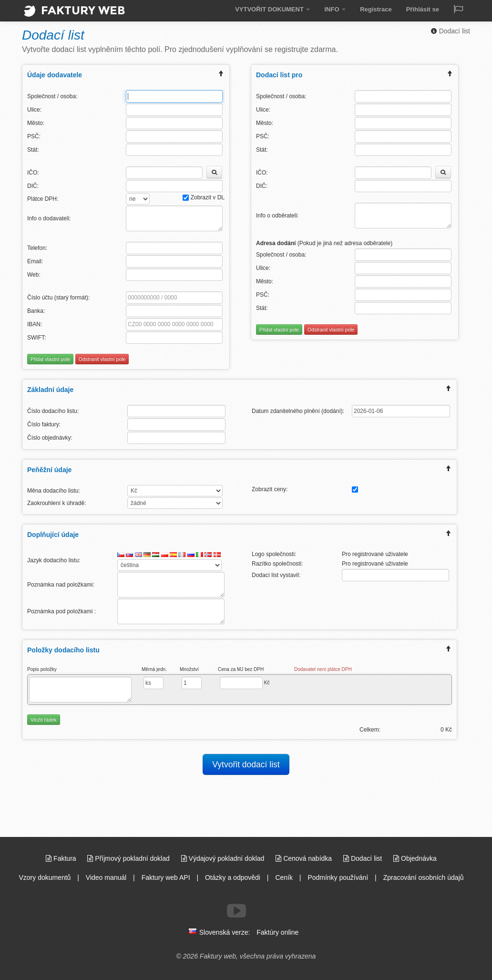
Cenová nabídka (305, 858)
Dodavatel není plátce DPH (323, 669)
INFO (335, 9)
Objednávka (415, 858)
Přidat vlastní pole (50, 359)
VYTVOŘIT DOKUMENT (272, 9)
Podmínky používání (338, 877)
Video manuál (106, 877)
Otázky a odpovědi (233, 877)
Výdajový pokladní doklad (224, 858)
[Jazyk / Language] (458, 10)
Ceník (284, 877)
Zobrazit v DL (204, 197)
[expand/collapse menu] (221, 75)
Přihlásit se (423, 9)
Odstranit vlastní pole (102, 359)
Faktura (62, 858)
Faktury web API (166, 877)
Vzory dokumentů (45, 877)
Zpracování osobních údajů (424, 877)
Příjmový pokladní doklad (129, 858)
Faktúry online (277, 932)
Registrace (376, 9)
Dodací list (450, 31)
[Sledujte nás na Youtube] (236, 911)
